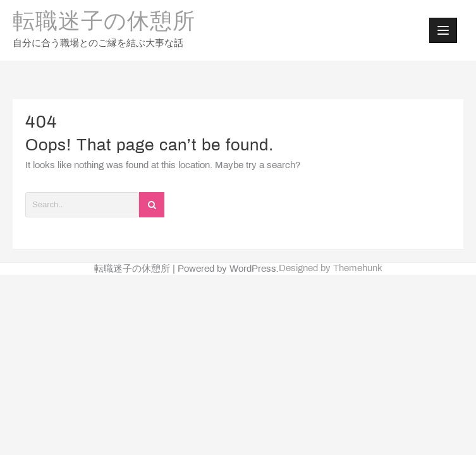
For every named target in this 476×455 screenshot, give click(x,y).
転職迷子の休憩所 (104, 23)
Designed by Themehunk (331, 269)
